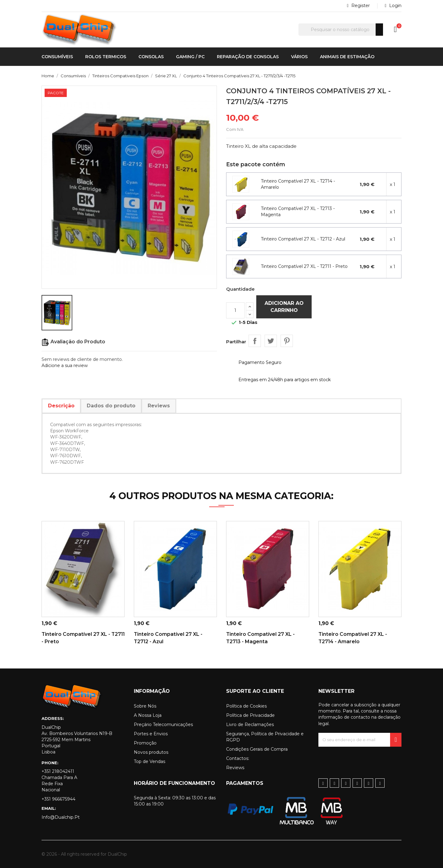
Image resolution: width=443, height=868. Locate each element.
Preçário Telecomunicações (163, 725)
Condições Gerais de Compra (257, 749)
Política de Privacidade (250, 715)
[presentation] (365, 759)
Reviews (235, 768)
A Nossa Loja (148, 715)
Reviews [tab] (159, 406)
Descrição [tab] (61, 406)
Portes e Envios (151, 734)
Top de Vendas (150, 761)
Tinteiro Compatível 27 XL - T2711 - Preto (304, 266)
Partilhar (255, 341)
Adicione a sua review (65, 365)
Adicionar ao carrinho (284, 307)
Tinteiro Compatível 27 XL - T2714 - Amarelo (298, 184)
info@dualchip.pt (61, 817)
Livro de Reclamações (250, 725)
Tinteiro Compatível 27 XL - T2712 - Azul (303, 239)
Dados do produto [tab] (111, 406)
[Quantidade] (235, 310)
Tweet (271, 341)
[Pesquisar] (341, 30)
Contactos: (238, 758)
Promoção (145, 743)
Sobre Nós (145, 706)
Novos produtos (151, 752)
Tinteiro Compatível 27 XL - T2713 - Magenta (298, 212)
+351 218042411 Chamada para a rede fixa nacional (59, 781)
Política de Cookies (246, 706)
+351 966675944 (58, 799)
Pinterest (287, 341)
